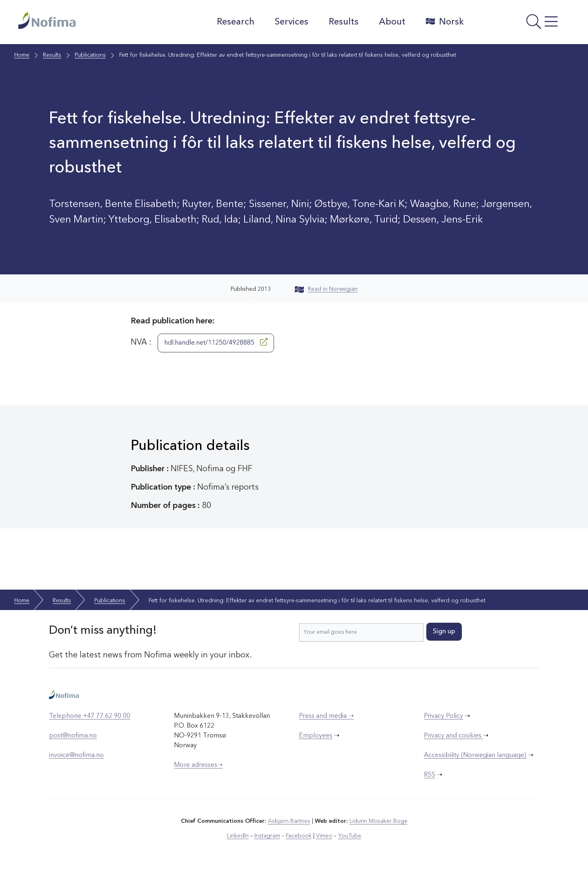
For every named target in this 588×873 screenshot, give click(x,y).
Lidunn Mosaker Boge (379, 821)
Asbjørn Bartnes (289, 821)
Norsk (445, 22)
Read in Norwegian (326, 289)
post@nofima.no (73, 736)
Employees (316, 736)
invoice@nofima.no (76, 755)
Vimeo (324, 836)
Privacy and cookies (453, 736)
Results (344, 22)
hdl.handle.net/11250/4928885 (216, 342)
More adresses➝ (198, 765)
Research (236, 22)
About (392, 22)
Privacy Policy (443, 716)
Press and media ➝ (326, 716)
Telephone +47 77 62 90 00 (90, 716)
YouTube (350, 836)
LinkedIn (238, 836)
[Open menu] (521, 24)
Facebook (299, 836)
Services (292, 22)
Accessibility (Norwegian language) (475, 755)
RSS (430, 775)
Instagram (267, 836)
